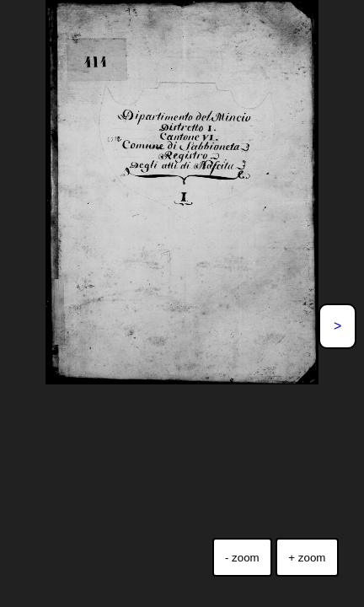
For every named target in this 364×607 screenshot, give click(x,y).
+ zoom (307, 558)
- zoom (242, 558)
